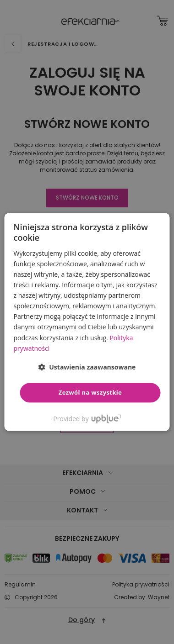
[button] (87, 367)
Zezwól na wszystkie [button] (90, 392)
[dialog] (87, 322)
